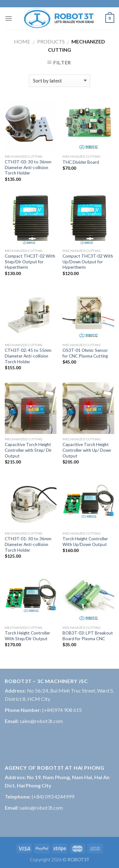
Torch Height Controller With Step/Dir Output (27, 636)
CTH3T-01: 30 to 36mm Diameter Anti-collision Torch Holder (28, 544)
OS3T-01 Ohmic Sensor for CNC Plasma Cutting (85, 353)
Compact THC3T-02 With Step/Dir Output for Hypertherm (30, 262)
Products (51, 41)
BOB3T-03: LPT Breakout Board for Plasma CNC (88, 636)
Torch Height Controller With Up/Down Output (85, 542)
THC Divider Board (81, 162)
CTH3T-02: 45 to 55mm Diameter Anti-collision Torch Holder (28, 356)
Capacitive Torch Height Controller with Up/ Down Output (87, 450)
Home (22, 41)
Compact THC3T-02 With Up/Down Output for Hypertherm (88, 262)
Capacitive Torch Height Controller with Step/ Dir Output (28, 450)
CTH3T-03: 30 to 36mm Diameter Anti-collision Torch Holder (28, 167)
